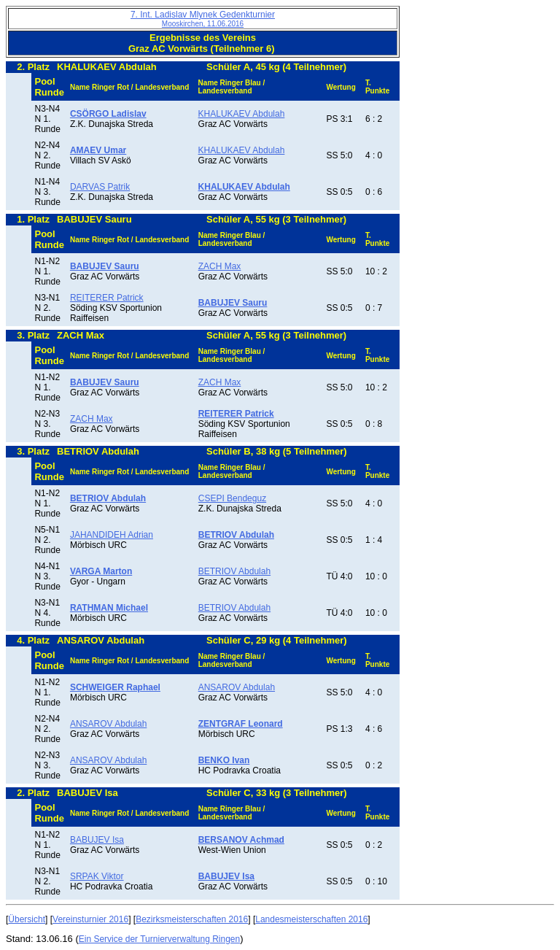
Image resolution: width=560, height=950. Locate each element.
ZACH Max (220, 266)
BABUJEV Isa (97, 840)
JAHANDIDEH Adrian (112, 535)
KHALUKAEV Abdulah (242, 114)
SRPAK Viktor (97, 876)
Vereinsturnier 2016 (90, 919)
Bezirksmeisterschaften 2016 (192, 919)
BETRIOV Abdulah (234, 571)
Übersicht (27, 919)
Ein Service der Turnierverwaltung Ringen (159, 939)
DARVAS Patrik (100, 187)
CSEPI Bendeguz (232, 498)
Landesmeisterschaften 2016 (311, 919)
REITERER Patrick (107, 298)
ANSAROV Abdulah (237, 687)
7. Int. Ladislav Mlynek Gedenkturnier (203, 19)
